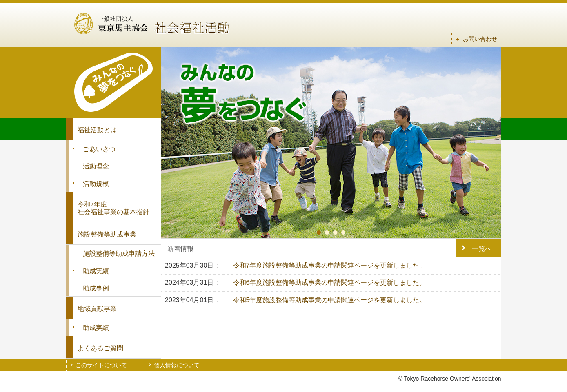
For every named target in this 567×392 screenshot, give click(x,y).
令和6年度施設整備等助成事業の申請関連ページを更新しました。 (330, 282)
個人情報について (177, 365)
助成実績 (96, 271)
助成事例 (96, 288)
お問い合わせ (480, 39)
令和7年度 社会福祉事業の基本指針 (113, 208)
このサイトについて (101, 365)
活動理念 (96, 166)
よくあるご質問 (100, 348)
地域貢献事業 (97, 309)
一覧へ (482, 249)
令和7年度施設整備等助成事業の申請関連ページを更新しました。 (330, 265)
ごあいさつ (99, 149)
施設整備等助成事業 (107, 234)
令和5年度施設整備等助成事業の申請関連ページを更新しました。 (330, 300)
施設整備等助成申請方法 (119, 254)
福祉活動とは (97, 130)
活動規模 (96, 184)
